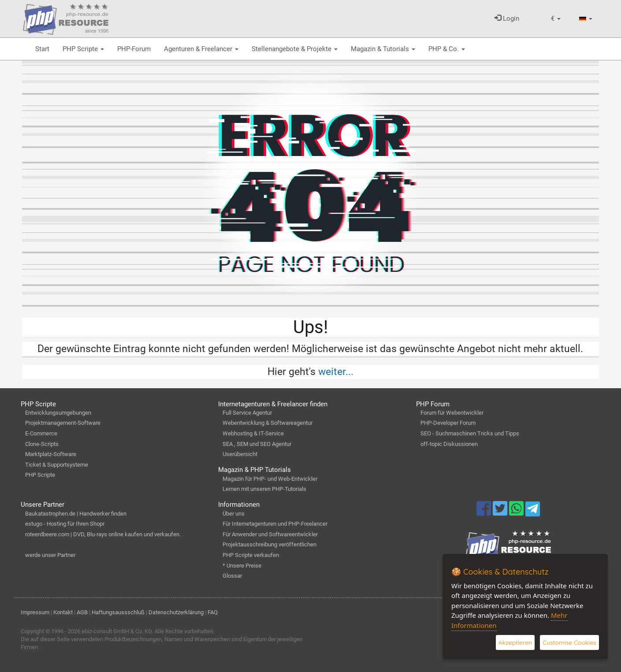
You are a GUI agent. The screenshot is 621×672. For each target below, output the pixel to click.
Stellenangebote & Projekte (295, 49)
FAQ (213, 612)
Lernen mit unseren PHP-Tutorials (264, 489)
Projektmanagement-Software (63, 423)
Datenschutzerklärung (176, 612)
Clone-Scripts (42, 444)
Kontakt (63, 612)
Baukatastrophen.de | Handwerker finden (76, 514)
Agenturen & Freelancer (201, 49)
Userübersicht (240, 454)
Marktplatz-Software (51, 454)
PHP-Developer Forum (448, 423)
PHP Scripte (83, 49)
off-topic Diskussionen (449, 444)
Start (42, 49)
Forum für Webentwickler (452, 413)
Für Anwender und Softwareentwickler (270, 534)
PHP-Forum (134, 49)
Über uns (234, 514)
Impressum (35, 612)
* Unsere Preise (242, 566)
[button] (556, 19)
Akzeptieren (515, 642)
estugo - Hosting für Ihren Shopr (65, 524)
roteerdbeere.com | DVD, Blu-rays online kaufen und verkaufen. (103, 534)
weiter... (336, 371)
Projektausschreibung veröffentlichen (270, 544)
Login (507, 19)
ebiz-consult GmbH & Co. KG (117, 631)
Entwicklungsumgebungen (58, 413)
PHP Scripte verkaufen (251, 555)
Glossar (232, 576)
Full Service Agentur (247, 413)
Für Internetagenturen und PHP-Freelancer (275, 524)
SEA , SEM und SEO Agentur (257, 444)
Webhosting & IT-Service (253, 433)
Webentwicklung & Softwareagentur (268, 423)
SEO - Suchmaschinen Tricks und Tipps (470, 433)
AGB (82, 612)
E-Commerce (41, 433)
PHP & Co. (447, 49)
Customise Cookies (569, 642)
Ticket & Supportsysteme (57, 465)
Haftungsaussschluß (118, 612)
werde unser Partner (50, 555)
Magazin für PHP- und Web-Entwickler (270, 479)
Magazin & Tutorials (383, 49)
